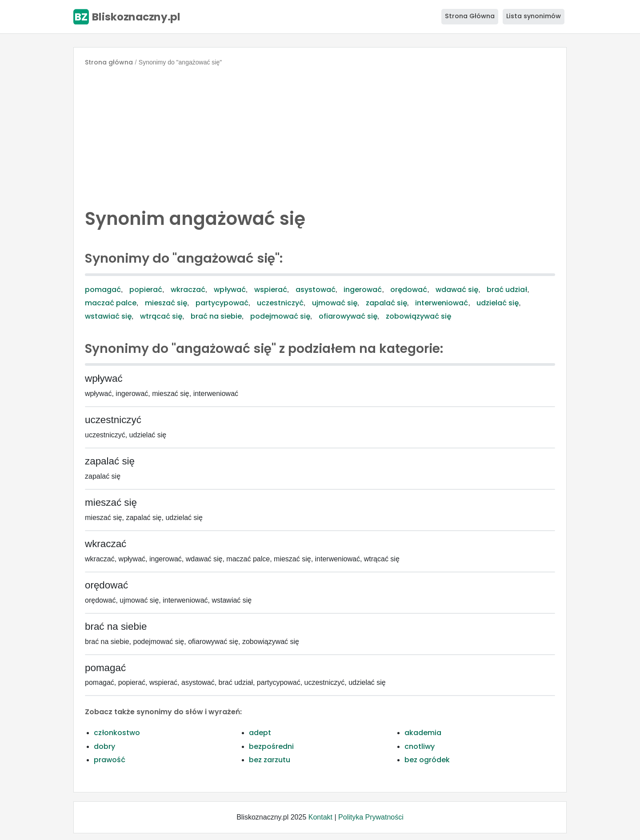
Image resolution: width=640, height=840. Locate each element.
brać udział (507, 290)
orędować (409, 290)
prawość (110, 760)
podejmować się (280, 316)
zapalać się (386, 303)
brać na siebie (216, 316)
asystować (316, 290)
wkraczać (188, 290)
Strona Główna (470, 16)
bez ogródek (427, 760)
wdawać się (457, 290)
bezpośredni (271, 746)
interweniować (442, 303)
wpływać (230, 290)
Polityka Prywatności (371, 817)
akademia (423, 733)
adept (260, 733)
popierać (146, 290)
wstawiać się (108, 316)
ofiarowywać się (348, 316)
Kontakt (320, 817)
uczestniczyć (280, 303)
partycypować (222, 303)
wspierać (271, 290)
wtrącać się (161, 316)
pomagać (103, 290)
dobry (104, 746)
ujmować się (335, 303)
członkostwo (117, 733)
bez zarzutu (270, 760)
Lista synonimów (534, 16)
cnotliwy (420, 746)
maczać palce (111, 303)
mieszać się (166, 303)
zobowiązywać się (418, 316)
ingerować (363, 290)
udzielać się (498, 303)
